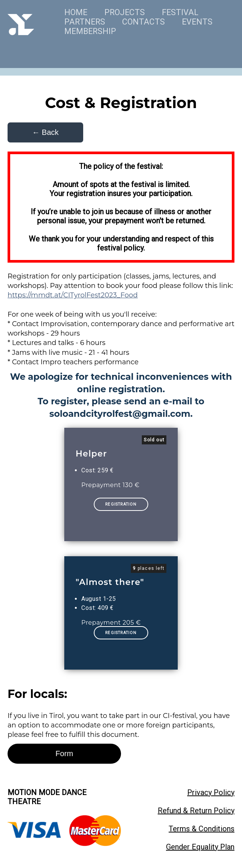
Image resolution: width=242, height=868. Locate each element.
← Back (45, 132)
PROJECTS (125, 12)
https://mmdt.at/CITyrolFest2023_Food (73, 295)
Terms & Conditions (202, 829)
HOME (76, 12)
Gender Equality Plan (200, 847)
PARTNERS (85, 22)
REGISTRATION (121, 504)
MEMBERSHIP (90, 31)
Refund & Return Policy (196, 811)
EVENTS (197, 22)
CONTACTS (143, 22)
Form (64, 754)
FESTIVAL (180, 12)
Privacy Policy (211, 792)
